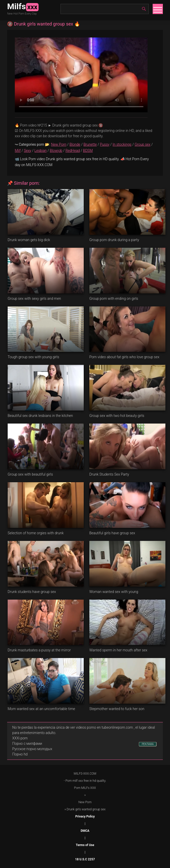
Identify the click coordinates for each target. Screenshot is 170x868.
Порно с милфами (27, 743)
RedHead (72, 151)
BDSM (88, 151)
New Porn (59, 144)
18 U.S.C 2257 (85, 859)
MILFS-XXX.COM (85, 774)
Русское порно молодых (32, 749)
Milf (18, 151)
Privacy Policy (85, 816)
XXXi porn (20, 738)
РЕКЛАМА (148, 744)
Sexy (27, 151)
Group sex (142, 144)
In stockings (122, 144)
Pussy (105, 144)
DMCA (85, 831)
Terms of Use (85, 845)
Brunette (90, 144)
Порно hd (20, 754)
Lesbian (41, 151)
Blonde (75, 144)
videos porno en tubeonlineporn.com (104, 727)
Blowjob (56, 151)
